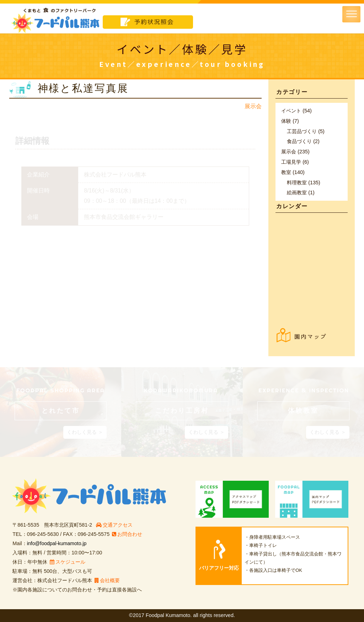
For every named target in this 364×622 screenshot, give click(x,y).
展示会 (253, 106)
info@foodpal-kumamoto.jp (58, 543)
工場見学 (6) (295, 162)
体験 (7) (290, 121)
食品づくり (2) (303, 141)
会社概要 (108, 580)
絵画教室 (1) (301, 193)
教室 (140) (293, 172)
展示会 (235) (295, 152)
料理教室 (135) (304, 183)
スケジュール (68, 562)
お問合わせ (127, 534)
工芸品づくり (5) (306, 131)
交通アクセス (114, 525)
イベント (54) (296, 111)
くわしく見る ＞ (85, 432)
